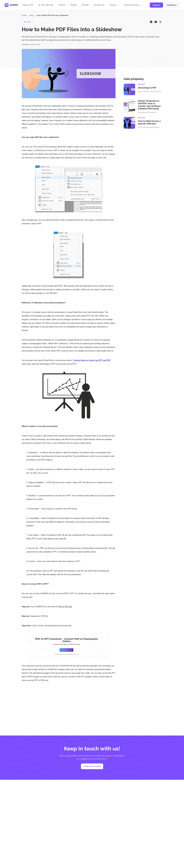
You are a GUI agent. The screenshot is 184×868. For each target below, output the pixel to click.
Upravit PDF (28, 5)
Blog (32, 15)
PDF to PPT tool (65, 607)
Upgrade (156, 5)
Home (24, 15)
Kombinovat (99, 5)
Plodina (73, 5)
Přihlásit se (172, 5)
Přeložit (62, 5)
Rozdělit (85, 5)
